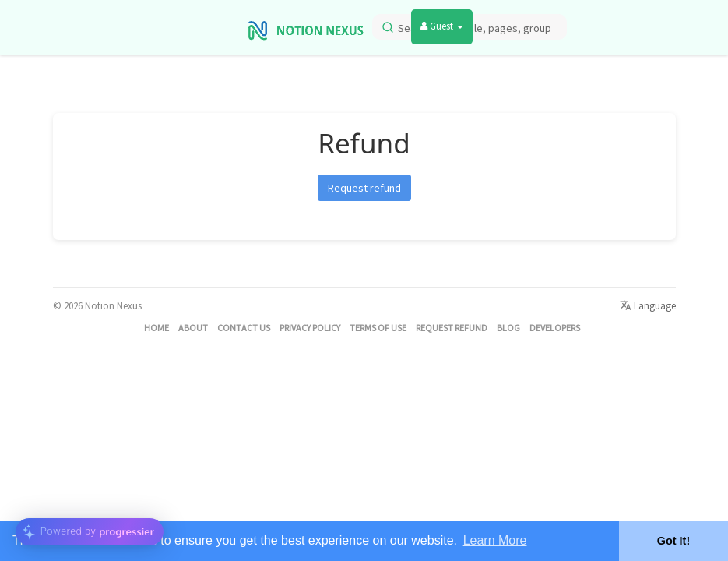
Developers (555, 328)
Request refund (364, 188)
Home (157, 328)
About (193, 328)
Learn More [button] (495, 540)
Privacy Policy (310, 328)
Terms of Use (378, 328)
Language (648, 306)
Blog (508, 328)
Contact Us (244, 328)
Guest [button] (442, 26)
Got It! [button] (673, 541)
